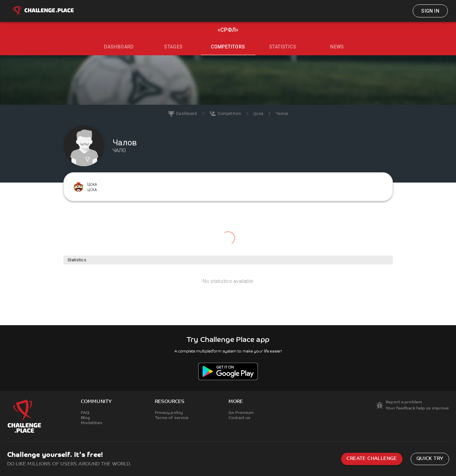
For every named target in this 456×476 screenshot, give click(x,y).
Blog (85, 418)
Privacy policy (169, 413)
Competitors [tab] (228, 47)
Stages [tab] (173, 47)
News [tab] (337, 47)
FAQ (85, 413)
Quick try (430, 459)
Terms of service (172, 418)
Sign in (430, 11)
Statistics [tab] (283, 47)
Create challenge (372, 459)
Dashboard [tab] (119, 47)
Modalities (92, 423)
